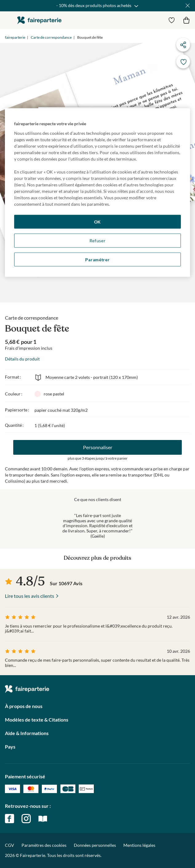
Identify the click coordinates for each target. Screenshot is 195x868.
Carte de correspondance (51, 37)
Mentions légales (139, 845)
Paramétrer (97, 259)
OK (97, 222)
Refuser (98, 241)
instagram (26, 819)
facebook (10, 819)
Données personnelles (95, 845)
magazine (43, 819)
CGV (10, 845)
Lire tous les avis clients (30, 596)
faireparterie (39, 20)
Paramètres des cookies (44, 845)
